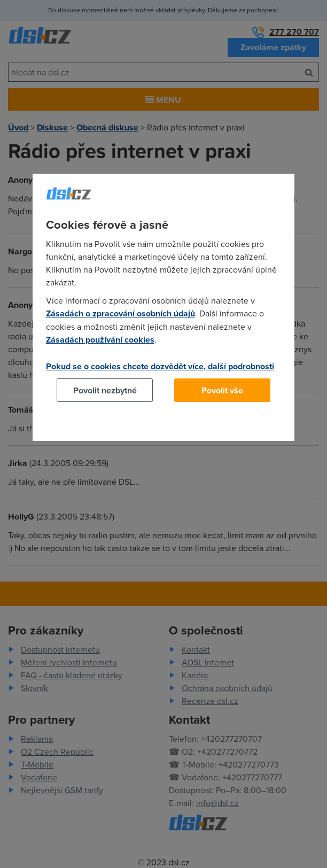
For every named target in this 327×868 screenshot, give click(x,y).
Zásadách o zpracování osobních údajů (120, 313)
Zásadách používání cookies (100, 340)
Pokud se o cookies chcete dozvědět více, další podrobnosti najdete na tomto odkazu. (160, 373)
